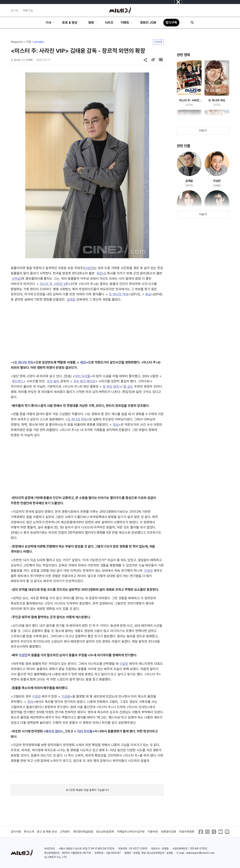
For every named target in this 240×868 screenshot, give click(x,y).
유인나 (101, 273)
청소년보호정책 (105, 832)
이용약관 (153, 832)
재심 (148, 294)
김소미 (17, 60)
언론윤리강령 (168, 832)
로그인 (15, 10)
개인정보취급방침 (83, 832)
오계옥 (29, 60)
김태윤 (71, 299)
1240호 (158, 42)
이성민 (88, 268)
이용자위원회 (187, 832)
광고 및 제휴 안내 (47, 832)
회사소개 (29, 832)
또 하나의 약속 (119, 294)
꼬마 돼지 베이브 (84, 381)
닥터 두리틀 (82, 376)
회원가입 (28, 10)
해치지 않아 (53, 731)
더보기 (203, 131)
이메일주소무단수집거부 (131, 832)
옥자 (30, 702)
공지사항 (16, 832)
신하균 (16, 278)
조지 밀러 (53, 381)
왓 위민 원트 (111, 386)
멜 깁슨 (128, 386)
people (39, 42)
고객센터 (65, 832)
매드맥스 (18, 381)
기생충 (66, 696)
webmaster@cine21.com (200, 853)
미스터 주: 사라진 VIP (54, 284)
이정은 (37, 696)
